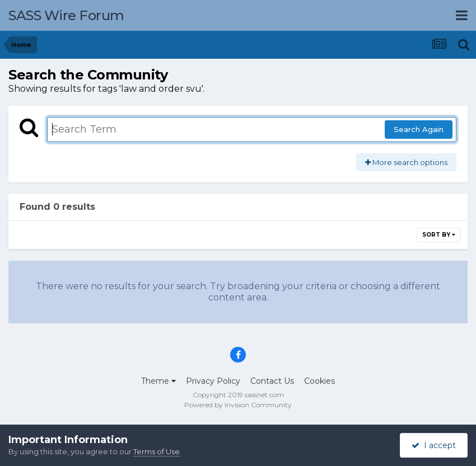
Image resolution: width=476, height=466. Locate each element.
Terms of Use (157, 451)
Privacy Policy (213, 381)
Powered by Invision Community (238, 405)
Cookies (319, 381)
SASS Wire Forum (66, 15)
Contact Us (272, 381)
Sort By (439, 235)
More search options (406, 162)
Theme (158, 381)
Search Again (419, 129)
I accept (434, 445)
